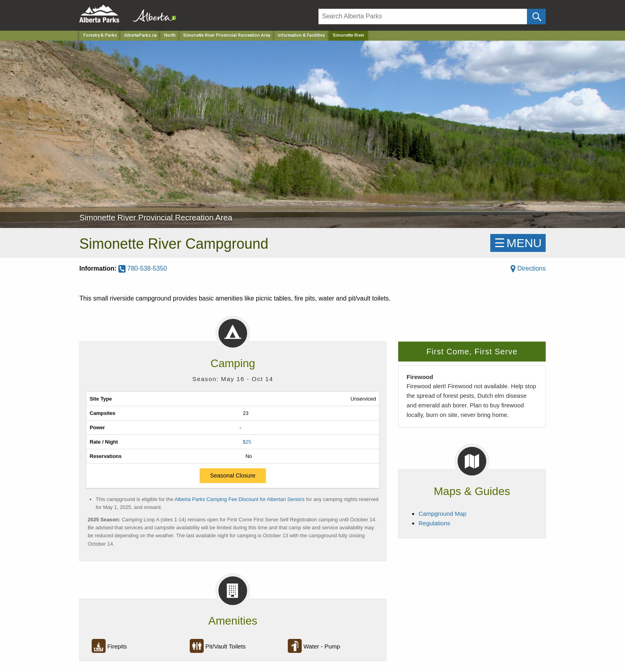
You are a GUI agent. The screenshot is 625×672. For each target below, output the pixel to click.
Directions (528, 268)
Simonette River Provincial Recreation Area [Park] (227, 35)
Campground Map (442, 514)
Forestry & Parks (100, 35)
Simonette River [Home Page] (349, 35)
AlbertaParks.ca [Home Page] (141, 35)
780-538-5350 (143, 268)
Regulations (434, 523)
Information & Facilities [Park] (301, 35)
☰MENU (518, 243)
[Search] (423, 17)
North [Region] (170, 35)
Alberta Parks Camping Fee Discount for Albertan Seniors (240, 499)
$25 (247, 442)
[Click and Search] (536, 17)
